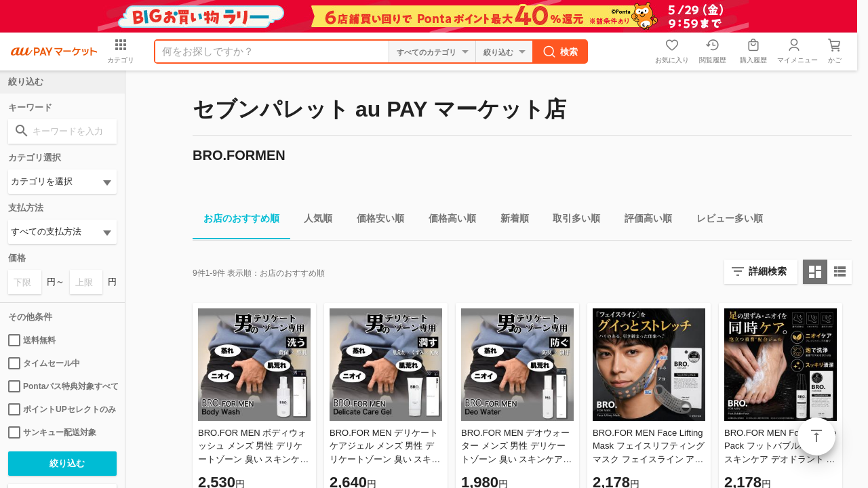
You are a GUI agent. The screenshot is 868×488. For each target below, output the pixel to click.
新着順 (509, 221)
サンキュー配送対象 (52, 432)
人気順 (313, 221)
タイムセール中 (44, 363)
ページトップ (816, 436)
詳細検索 (768, 271)
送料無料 (32, 340)
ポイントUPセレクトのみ (62, 409)
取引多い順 (571, 221)
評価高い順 (643, 221)
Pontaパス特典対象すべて (62, 386)
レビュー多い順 (724, 221)
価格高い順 (447, 221)
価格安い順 (375, 221)
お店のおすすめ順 (236, 221)
